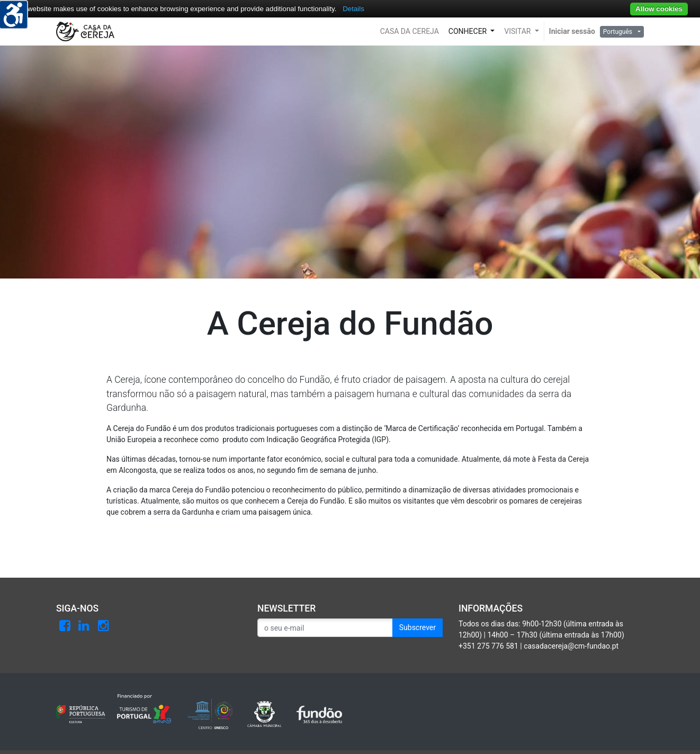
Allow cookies (659, 9)
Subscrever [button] (418, 627)
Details (353, 9)
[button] (410, 32)
